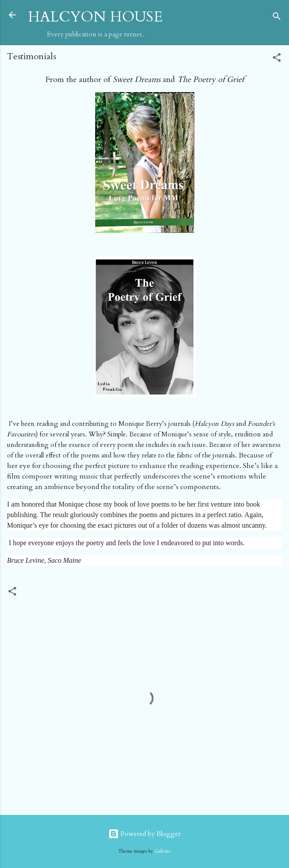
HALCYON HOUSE (95, 17)
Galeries (162, 851)
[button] (277, 59)
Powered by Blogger (144, 834)
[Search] (277, 18)
